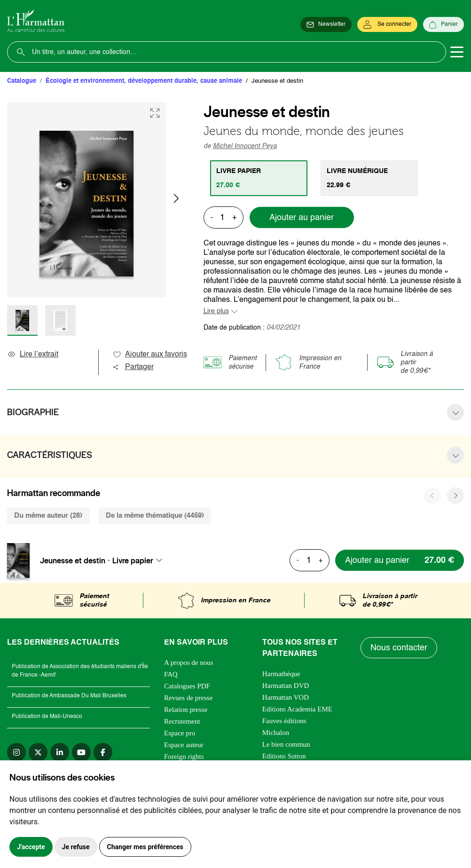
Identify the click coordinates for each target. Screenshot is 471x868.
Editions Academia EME (297, 709)
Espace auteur (184, 745)
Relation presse (186, 710)
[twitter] (38, 752)
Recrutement (182, 721)
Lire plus (216, 311)
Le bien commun (286, 744)
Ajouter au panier (302, 218)
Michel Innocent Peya (245, 146)
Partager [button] (133, 367)
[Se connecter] (387, 24)
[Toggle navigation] (457, 52)
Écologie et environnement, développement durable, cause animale (144, 81)
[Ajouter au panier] (400, 560)
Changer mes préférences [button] (145, 847)
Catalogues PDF (187, 686)
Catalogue (22, 81)
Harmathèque (281, 674)
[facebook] (103, 752)
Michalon (276, 733)
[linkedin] (60, 752)
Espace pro (180, 733)
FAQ (171, 674)
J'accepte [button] (31, 847)
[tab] (259, 178)
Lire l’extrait (33, 355)
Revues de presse (188, 698)
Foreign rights (184, 757)
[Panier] (444, 24)
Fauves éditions (284, 721)
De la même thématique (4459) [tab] (155, 516)
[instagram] (16, 752)
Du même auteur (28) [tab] (48, 516)
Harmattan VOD (286, 697)
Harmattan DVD (286, 686)
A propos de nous (189, 663)
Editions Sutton (284, 756)
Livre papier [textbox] (133, 560)
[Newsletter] (326, 24)
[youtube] (81, 752)
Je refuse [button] (76, 847)
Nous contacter (399, 648)
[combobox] (140, 560)
